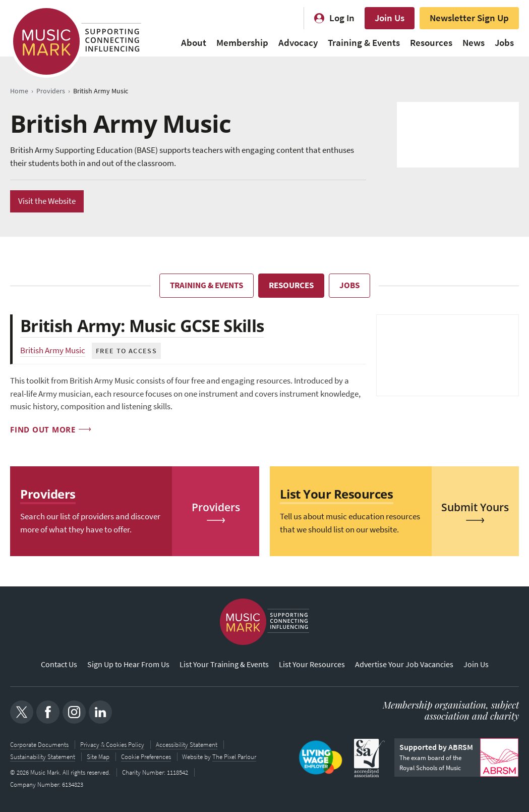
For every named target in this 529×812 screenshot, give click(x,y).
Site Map (98, 757)
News (474, 43)
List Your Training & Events (224, 664)
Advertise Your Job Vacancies (404, 664)
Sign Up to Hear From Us (128, 664)
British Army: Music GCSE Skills (145, 326)
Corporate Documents (39, 745)
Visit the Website (47, 201)
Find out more (43, 429)
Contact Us (59, 664)
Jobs (504, 43)
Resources (431, 43)
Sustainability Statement (43, 757)
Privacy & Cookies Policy (112, 745)
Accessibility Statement (187, 745)
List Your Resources (312, 664)
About (194, 43)
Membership (242, 43)
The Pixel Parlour (235, 757)
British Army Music (53, 350)
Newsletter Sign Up (469, 18)
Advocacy (298, 43)
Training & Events (364, 43)
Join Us (390, 18)
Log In (342, 18)
